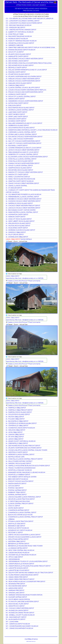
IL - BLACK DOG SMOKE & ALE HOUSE (19, 515)
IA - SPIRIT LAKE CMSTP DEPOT (17, 117)
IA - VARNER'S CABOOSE (14, 45)
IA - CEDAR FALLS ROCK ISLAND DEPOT (20, 43)
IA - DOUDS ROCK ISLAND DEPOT (18, 414)
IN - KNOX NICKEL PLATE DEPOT (17, 604)
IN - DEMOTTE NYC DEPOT (15, 606)
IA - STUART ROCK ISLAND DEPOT (18, 74)
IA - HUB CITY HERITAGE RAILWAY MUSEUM (21, 41)
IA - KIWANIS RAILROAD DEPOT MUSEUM (20, 50)
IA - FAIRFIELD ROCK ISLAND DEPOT (19, 412)
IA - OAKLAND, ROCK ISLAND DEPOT (19, 83)
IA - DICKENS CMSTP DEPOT (16, 121)
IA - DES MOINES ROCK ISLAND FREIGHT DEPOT (23, 446)
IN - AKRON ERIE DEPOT (14, 588)
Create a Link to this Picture (17, 281)
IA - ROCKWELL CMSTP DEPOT (17, 146)
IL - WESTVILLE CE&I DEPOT (16, 524)
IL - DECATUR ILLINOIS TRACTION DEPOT (20, 499)
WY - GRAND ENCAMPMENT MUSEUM (19, 628)
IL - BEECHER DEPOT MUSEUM (17, 479)
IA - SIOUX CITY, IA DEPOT (15, 52)
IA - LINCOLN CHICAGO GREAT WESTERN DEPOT (23, 208)
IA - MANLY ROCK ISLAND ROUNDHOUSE (20, 179)
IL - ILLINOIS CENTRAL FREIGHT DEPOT (20, 504)
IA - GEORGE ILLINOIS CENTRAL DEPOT (20, 110)
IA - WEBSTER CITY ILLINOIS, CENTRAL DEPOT (22, 154)
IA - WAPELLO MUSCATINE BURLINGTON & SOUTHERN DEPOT (28, 466)
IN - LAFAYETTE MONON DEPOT (17, 568)
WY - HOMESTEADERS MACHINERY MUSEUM (22, 626)
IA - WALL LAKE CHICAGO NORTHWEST (20, 139)
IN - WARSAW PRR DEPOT (15, 590)
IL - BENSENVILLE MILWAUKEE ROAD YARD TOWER (24, 546)
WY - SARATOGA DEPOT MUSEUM (18, 624)
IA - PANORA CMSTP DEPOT (16, 72)
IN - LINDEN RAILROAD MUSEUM (18, 553)
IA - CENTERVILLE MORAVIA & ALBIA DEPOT (21, 423)
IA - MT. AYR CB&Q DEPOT (15, 437)
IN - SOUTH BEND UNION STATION (18, 599)
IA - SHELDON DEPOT (13, 105)
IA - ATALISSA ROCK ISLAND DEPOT (18, 223)
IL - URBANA (10, 519)
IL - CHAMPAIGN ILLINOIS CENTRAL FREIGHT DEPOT (24, 517)
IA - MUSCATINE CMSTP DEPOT (17, 228)
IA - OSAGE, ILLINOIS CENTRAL (16, 186)
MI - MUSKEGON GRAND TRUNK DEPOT (20, 613)
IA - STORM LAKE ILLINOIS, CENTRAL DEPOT (21, 134)
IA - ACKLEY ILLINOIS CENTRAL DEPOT (19, 166)
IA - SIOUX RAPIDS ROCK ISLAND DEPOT (20, 128)
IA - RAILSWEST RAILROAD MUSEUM (19, 36)
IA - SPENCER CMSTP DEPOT (16, 119)
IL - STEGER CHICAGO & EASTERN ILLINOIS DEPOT (23, 537)
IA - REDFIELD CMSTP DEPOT (16, 68)
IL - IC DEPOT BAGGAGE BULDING (18, 501)
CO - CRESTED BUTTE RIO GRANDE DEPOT (21, 30)
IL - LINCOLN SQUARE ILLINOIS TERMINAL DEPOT (23, 497)
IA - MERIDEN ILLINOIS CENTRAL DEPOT (20, 454)
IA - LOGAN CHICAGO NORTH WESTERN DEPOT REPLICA (26, 90)
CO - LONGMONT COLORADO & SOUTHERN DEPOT (24, 23)
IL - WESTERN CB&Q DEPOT (16, 541)
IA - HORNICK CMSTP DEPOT (16, 94)
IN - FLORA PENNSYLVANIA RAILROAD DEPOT (22, 575)
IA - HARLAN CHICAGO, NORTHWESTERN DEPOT (23, 81)
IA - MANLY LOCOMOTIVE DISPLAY (18, 177)
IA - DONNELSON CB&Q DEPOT (17, 237)
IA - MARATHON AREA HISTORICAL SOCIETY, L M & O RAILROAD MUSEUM (32, 130)
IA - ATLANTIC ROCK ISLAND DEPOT (18, 54)
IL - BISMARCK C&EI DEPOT (15, 526)
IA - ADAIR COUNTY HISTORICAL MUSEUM (21, 441)
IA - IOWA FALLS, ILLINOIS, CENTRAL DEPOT (21, 159)
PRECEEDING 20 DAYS (31, 11)
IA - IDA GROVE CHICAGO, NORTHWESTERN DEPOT (24, 137)
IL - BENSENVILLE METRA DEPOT (17, 544)
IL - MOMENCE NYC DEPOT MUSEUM (19, 530)
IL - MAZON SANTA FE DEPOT (16, 484)
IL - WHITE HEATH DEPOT (15, 508)
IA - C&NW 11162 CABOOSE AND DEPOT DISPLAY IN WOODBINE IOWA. (30, 47)
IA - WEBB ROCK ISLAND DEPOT (17, 125)
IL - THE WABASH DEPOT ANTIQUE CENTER (21, 477)
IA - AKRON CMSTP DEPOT (15, 99)
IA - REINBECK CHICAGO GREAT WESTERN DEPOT (24, 199)
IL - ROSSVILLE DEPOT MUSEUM (17, 528)
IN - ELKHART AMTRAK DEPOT (16, 597)
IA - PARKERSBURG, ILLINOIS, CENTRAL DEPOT (22, 197)
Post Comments (34, 281)
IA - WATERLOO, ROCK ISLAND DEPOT (19, 203)
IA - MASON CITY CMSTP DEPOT (17, 174)
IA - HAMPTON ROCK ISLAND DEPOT (19, 168)
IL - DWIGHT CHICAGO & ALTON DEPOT (20, 481)
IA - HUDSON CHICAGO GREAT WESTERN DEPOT (23, 201)
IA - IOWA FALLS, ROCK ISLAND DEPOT (19, 161)
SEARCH (43, 5)
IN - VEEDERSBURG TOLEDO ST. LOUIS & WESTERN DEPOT (27, 561)
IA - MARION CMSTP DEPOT (16, 217)
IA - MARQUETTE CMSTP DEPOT (17, 56)
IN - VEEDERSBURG (13, 559)
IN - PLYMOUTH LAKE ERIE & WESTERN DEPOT (22, 602)
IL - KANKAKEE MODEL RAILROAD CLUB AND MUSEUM (25, 472)
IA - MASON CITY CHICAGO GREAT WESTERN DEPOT (24, 172)
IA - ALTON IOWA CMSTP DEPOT (17, 103)
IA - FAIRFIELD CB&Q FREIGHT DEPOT (19, 410)
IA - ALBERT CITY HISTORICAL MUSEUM (20, 32)
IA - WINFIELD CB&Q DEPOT (16, 232)
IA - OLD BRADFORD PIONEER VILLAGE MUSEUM (23, 194)
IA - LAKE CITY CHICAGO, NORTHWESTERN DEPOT (23, 143)
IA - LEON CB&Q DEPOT (14, 432)
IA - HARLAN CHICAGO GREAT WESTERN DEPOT (23, 79)
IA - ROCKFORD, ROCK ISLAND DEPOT (19, 170)
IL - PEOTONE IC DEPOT (14, 532)
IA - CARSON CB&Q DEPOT (15, 85)
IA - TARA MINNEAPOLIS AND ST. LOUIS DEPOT (22, 152)
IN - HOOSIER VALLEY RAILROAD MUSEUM (21, 555)
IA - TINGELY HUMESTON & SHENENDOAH (21, 468)
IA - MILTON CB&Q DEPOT (15, 417)
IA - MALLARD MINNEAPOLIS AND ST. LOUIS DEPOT (24, 123)
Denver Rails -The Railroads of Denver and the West (29, 2)
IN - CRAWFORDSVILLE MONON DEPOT (20, 564)
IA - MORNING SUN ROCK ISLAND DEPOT (20, 230)
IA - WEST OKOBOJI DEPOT (15, 114)
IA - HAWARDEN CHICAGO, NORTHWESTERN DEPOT (24, 101)
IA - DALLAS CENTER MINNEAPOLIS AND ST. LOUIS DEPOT (26, 70)
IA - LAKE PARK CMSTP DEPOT (16, 112)
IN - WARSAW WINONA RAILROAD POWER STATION (24, 595)
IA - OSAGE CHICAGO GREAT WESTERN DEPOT (22, 183)
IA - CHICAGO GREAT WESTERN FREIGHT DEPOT (23, 206)
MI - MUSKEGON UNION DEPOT (17, 610)
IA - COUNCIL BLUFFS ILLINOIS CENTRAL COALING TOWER (26, 450)
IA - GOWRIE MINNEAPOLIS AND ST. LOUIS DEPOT (23, 148)
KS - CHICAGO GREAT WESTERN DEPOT (20, 608)
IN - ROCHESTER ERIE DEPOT (16, 586)
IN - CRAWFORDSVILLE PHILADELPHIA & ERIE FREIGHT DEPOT (28, 566)
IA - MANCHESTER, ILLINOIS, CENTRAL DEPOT (22, 212)
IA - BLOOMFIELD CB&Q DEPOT (17, 421)
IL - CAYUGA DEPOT (13, 486)
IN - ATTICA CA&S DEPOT (14, 557)
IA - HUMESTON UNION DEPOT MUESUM (20, 428)
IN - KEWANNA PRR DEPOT (15, 584)
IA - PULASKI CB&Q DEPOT (15, 419)
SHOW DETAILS (26, 239)
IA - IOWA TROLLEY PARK (15, 34)
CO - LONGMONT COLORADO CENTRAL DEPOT (23, 21)
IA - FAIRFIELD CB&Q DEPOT (16, 408)
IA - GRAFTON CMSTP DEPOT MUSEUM (20, 181)
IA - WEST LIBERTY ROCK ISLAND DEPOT (20, 221)
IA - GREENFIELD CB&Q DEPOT (17, 443)
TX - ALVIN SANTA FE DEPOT (15, 619)
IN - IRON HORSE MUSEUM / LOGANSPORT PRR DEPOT (25, 582)
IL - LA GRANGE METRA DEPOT (17, 548)
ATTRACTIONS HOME (24, 5)
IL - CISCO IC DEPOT (13, 506)
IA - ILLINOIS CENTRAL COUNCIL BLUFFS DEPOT (23, 88)
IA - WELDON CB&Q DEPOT (15, 430)
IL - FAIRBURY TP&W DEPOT (16, 492)
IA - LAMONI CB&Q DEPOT (15, 434)
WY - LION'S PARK (12, 622)
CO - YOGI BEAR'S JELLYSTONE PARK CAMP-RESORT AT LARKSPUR (29, 19)
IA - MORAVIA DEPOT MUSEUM (17, 39)
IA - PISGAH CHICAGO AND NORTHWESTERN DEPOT (24, 92)
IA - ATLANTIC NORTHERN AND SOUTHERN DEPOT (24, 76)
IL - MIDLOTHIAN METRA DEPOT (17, 539)
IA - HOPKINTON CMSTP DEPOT (17, 214)
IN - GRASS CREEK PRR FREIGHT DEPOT (20, 579)
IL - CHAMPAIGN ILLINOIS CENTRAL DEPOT (21, 512)
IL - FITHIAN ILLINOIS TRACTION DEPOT (19, 521)
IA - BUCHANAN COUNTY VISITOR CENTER (21, 210)
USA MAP (35, 5)
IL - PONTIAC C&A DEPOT (15, 488)
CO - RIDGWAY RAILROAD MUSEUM (19, 25)
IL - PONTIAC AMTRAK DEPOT (16, 490)
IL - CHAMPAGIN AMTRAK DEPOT (17, 510)
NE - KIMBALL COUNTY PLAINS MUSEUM (20, 615)
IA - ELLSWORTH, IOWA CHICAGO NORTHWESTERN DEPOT (27, 157)
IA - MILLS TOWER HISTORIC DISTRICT (19, 461)
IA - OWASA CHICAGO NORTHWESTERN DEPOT (23, 163)
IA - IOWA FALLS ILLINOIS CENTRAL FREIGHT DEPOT (24, 459)
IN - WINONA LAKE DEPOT (15, 593)
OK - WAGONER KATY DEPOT (16, 617)
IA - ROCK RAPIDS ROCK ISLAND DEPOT (20, 108)
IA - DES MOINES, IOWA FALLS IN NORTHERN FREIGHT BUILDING (29, 63)
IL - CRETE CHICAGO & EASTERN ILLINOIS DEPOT (23, 535)
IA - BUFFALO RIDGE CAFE (15, 457)
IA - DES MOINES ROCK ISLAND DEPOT (20, 65)
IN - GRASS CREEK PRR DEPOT (17, 577)
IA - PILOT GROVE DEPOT (15, 234)
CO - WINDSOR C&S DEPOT (15, 27)
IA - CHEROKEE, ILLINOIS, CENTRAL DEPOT (21, 132)
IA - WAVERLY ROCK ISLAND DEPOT (18, 463)
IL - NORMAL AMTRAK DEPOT (16, 495)
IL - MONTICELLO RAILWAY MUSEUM (19, 470)
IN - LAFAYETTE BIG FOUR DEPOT (17, 570)
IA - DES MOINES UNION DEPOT (17, 61)
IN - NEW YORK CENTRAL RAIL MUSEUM (20, 550)
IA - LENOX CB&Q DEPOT (15, 439)
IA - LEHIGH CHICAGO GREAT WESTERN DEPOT (23, 150)
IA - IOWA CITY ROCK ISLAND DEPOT (19, 219)
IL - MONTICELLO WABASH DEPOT (18, 475)
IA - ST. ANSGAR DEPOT (14, 188)
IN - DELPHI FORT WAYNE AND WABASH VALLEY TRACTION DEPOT (29, 573)
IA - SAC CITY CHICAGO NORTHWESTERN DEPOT (23, 141)
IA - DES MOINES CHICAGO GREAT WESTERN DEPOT (24, 59)
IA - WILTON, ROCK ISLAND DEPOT (18, 226)
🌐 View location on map (14, 274)
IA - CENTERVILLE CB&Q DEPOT (17, 426)
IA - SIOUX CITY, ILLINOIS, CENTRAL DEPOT (21, 96)
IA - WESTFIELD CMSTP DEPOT (17, 452)
